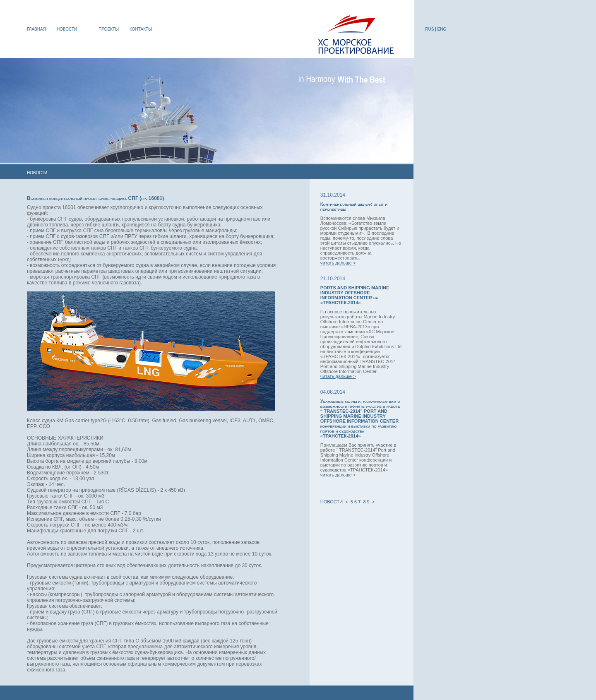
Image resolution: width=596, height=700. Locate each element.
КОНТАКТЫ (141, 29)
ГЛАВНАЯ (36, 29)
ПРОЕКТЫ (109, 29)
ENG (442, 29)
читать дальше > (338, 263)
